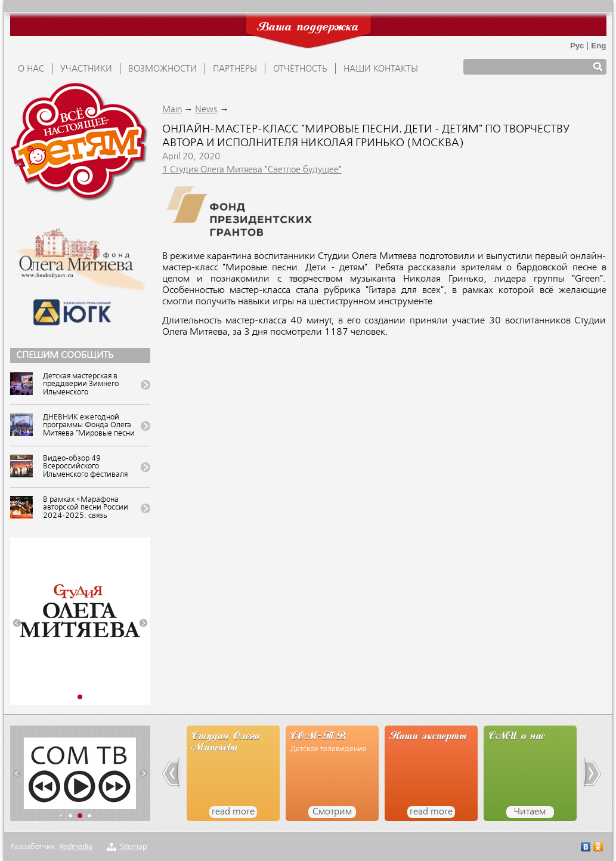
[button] (17, 623)
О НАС (31, 69)
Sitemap (133, 847)
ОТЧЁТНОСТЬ (300, 69)
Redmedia (76, 847)
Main (172, 110)
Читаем (530, 812)
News (206, 110)
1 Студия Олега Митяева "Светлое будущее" (252, 170)
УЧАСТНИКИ (86, 69)
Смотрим (332, 812)
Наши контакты (381, 69)
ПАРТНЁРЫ (235, 69)
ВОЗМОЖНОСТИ (162, 69)
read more (233, 812)
